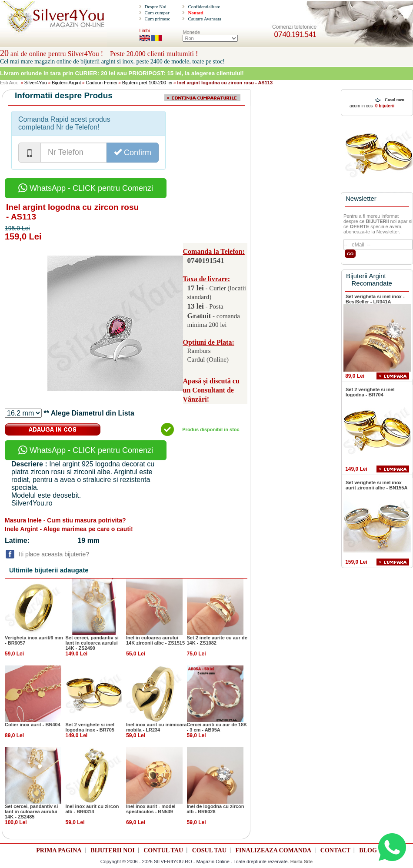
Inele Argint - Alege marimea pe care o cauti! (69, 529)
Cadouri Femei (101, 83)
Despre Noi (155, 7)
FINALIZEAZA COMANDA (274, 850)
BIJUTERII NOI (113, 850)
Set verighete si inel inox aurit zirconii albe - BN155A (376, 485)
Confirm (133, 152)
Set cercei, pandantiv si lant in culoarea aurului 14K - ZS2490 (92, 643)
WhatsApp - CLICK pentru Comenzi (86, 188)
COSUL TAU (209, 850)
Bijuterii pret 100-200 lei (147, 83)
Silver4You (36, 83)
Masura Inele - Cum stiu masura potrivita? (65, 520)
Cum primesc (157, 19)
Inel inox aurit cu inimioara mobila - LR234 (156, 727)
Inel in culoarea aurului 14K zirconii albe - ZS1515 (155, 640)
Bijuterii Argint (66, 83)
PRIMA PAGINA (59, 850)
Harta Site (301, 861)
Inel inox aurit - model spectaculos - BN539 (151, 809)
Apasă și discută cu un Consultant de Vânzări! (211, 390)
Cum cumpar (157, 13)
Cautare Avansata (204, 19)
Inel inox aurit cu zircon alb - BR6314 (92, 809)
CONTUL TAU (163, 850)
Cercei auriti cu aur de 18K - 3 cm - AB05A (217, 727)
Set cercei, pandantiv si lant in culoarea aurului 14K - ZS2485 (31, 811)
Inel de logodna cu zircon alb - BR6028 (216, 809)
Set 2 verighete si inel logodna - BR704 (370, 392)
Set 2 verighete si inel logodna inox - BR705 (90, 727)
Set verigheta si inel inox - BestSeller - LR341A (375, 299)
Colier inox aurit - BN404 (33, 725)
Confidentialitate (204, 7)
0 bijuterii (384, 106)
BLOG (368, 850)
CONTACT (335, 850)
